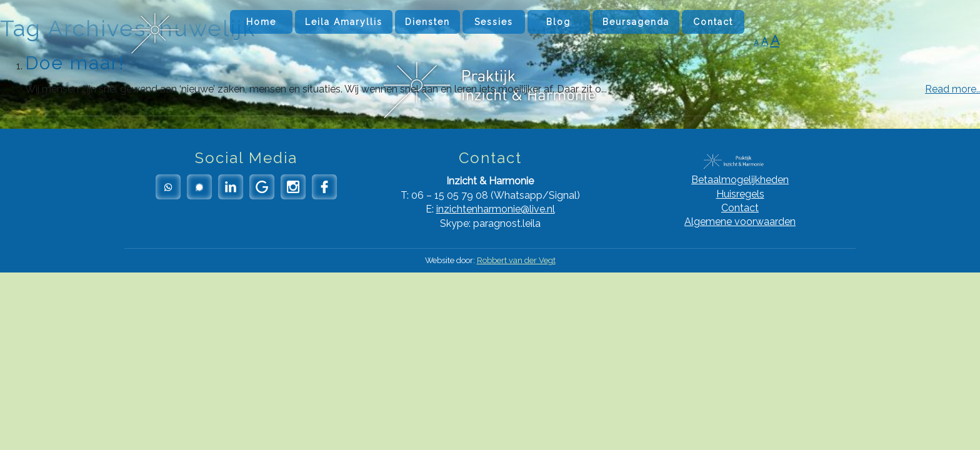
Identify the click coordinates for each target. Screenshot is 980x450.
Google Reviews (262, 187)
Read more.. (952, 89)
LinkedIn (231, 187)
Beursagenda (636, 22)
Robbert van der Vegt (516, 260)
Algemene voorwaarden (740, 222)
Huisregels (740, 194)
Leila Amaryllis (344, 22)
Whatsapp (168, 187)
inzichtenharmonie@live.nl (496, 209)
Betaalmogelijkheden (740, 180)
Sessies (494, 22)
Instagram (293, 187)
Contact (713, 22)
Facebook (324, 187)
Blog (558, 22)
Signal (199, 187)
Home (261, 22)
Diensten (427, 22)
